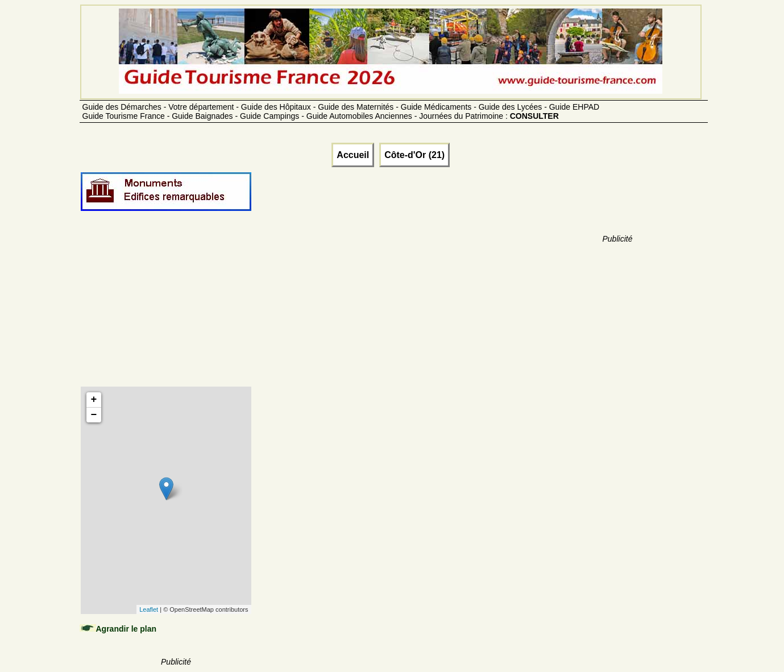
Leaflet (149, 609)
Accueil (353, 155)
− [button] (94, 415)
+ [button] (94, 400)
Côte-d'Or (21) (414, 155)
